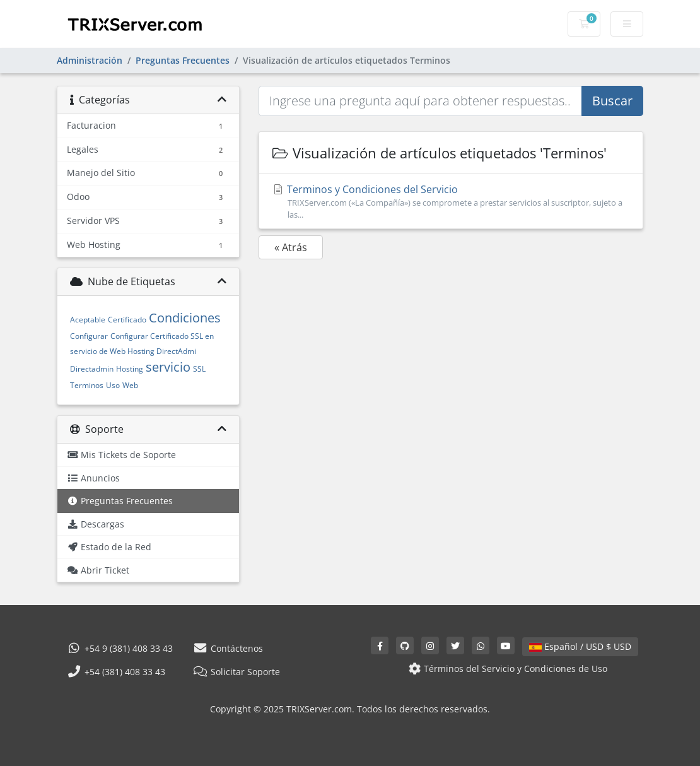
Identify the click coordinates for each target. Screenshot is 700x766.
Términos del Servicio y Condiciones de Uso (507, 669)
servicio (168, 367)
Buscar (612, 101)
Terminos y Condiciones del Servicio (451, 202)
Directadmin (92, 369)
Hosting (130, 369)
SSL (199, 369)
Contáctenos (228, 648)
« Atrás (291, 247)
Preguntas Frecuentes (183, 60)
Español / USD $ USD (580, 646)
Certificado (127, 320)
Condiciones (185, 318)
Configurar (89, 336)
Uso (113, 385)
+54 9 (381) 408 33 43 (120, 648)
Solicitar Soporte (236, 672)
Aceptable (88, 320)
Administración (90, 60)
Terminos (87, 385)
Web (130, 385)
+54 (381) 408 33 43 (116, 672)
